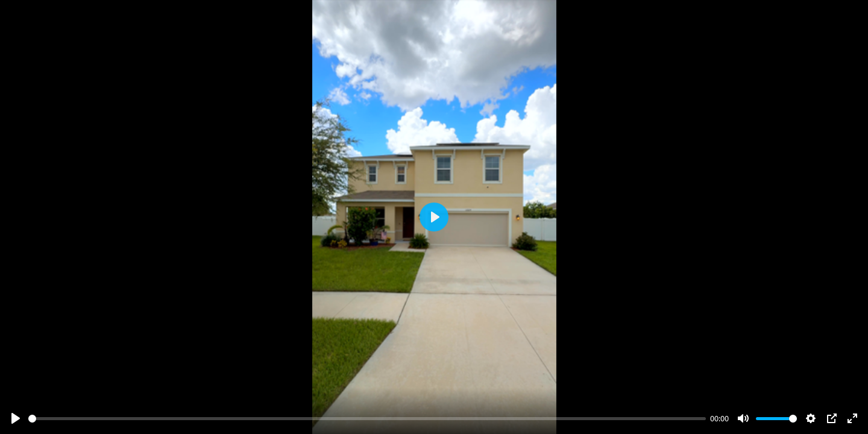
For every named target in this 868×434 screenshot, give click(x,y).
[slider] (367, 419)
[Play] (16, 418)
